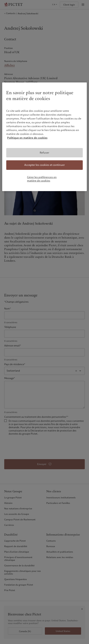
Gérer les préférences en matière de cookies (42, 179)
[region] (44, 137)
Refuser (44, 153)
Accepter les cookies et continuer (44, 165)
